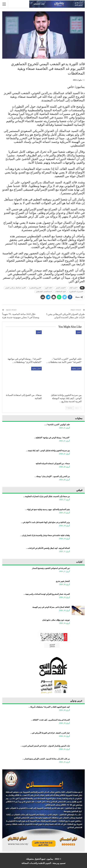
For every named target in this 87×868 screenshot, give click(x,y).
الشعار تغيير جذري (63, 581)
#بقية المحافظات (60, 292)
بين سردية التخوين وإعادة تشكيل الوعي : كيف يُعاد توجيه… (48, 451)
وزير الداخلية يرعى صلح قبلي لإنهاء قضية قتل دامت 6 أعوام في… (45, 522)
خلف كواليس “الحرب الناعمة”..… (57, 425)
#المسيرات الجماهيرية (76, 292)
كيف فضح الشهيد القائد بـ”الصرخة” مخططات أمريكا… (49, 707)
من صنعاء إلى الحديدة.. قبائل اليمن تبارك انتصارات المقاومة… (47, 496)
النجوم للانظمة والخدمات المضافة (36, 863)
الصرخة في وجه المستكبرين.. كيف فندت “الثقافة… (50, 720)
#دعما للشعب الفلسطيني (44, 292)
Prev (78, 408)
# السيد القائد (73, 288)
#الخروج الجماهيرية (35, 288)
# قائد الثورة (49, 288)
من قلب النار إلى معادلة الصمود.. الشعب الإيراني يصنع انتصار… (46, 759)
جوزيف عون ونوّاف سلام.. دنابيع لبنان (56, 620)
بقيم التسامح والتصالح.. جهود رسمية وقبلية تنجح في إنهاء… (47, 509)
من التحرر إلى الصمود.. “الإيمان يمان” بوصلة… (52, 476)
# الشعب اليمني (61, 288)
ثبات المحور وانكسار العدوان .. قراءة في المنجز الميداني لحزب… (45, 746)
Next (69, 408)
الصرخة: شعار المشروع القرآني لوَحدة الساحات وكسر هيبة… (47, 594)
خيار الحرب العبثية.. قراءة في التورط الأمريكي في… (50, 733)
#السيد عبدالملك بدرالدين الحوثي (15, 288)
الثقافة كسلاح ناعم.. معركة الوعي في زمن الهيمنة (51, 607)
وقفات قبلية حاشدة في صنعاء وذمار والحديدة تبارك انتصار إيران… (45, 535)
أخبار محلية (76, 369)
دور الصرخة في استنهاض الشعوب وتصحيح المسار (51, 568)
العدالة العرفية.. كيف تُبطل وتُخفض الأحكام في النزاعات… (48, 548)
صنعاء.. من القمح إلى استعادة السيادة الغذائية (53, 464)
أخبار (79, 332)
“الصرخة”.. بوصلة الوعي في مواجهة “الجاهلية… (52, 438)
